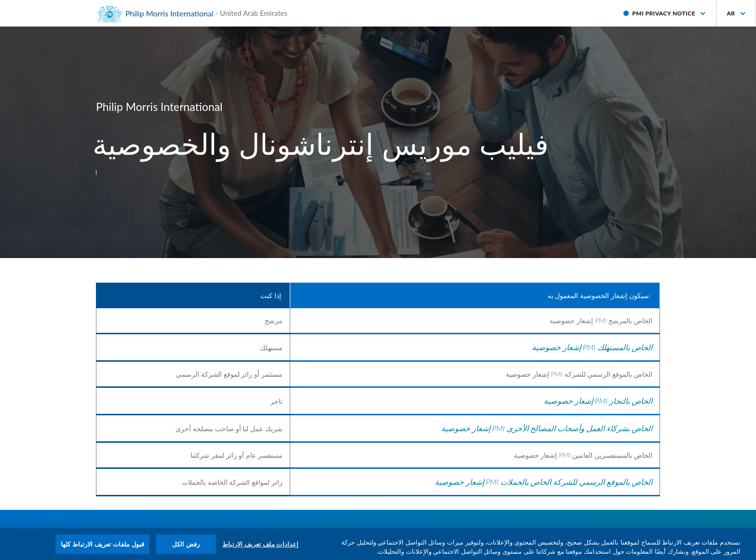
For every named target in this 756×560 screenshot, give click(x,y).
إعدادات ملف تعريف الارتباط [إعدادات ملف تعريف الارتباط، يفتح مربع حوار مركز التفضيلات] (260, 547)
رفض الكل (186, 547)
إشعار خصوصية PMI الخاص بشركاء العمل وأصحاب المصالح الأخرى (547, 428)
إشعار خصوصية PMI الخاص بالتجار (598, 401)
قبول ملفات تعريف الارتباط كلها (102, 547)
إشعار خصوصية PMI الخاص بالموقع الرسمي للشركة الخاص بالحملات (544, 482)
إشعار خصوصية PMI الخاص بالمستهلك (592, 347)
